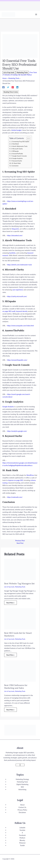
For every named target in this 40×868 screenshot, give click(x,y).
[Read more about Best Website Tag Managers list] (20, 569)
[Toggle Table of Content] (27, 139)
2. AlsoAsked (15, 144)
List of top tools (9, 72)
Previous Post (20, 541)
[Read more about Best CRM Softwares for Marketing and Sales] (20, 671)
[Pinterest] (13, 87)
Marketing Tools (22, 72)
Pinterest (22, 843)
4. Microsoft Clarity (17, 149)
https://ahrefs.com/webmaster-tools (19, 265)
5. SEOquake (15, 151)
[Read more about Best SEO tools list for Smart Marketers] (20, 619)
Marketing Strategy (22, 779)
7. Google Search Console (19, 156)
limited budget (17, 130)
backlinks (12, 253)
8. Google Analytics (17, 158)
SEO (22, 787)
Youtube (22, 830)
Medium (22, 838)
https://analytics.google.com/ (17, 431)
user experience (18, 290)
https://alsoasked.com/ (15, 235)
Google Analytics (8, 407)
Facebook (22, 835)
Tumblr (22, 845)
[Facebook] (3, 87)
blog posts (15, 229)
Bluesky (22, 840)
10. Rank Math (16, 163)
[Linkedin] (17, 87)
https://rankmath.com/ (15, 497)
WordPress (30, 475)
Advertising (22, 789)
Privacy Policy (22, 810)
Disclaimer (22, 812)
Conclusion (15, 166)
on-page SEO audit (9, 311)
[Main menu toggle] (36, 14)
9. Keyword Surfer (16, 161)
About (22, 805)
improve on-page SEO (16, 480)
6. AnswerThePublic (17, 154)
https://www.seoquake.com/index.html (20, 326)
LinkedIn (22, 828)
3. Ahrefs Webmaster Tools (19, 146)
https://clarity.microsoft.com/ (17, 296)
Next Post (20, 543)
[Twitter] (8, 87)
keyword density (22, 311)
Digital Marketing (22, 784)
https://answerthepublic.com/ (17, 360)
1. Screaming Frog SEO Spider (20, 141)
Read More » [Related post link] (10, 603)
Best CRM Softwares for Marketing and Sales (16, 687)
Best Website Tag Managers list (19, 583)
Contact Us (22, 807)
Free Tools (33, 72)
